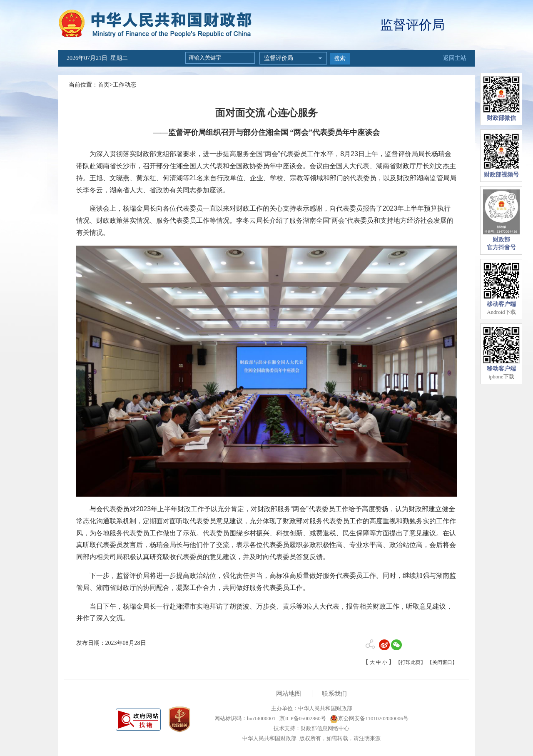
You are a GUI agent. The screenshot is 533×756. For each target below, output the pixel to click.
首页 (104, 85)
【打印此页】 (411, 662)
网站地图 (289, 694)
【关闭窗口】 (442, 662)
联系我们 (334, 694)
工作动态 (125, 85)
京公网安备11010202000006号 (369, 718)
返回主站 (455, 58)
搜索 (340, 58)
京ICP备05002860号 (302, 718)
